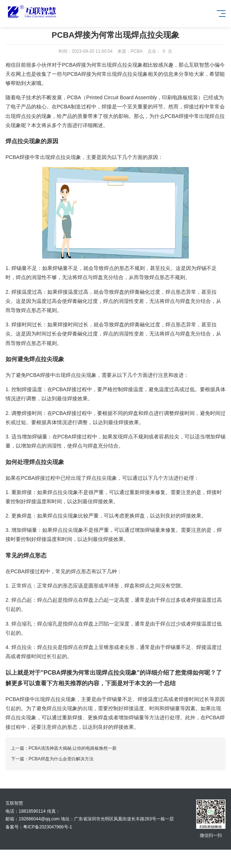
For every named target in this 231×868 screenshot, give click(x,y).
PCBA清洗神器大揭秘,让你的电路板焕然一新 (73, 748)
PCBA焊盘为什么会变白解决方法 (61, 759)
